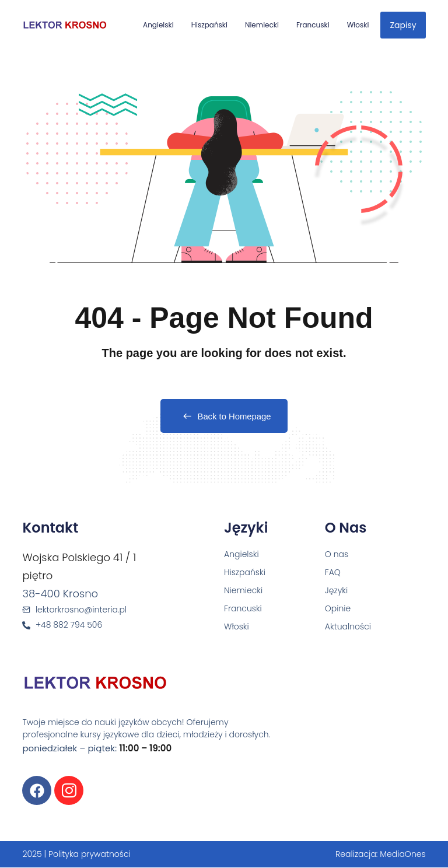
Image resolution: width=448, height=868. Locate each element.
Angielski (158, 25)
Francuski (313, 25)
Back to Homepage (224, 417)
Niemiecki (262, 25)
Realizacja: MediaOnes (381, 855)
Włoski (358, 25)
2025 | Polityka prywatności (76, 855)
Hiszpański (209, 25)
